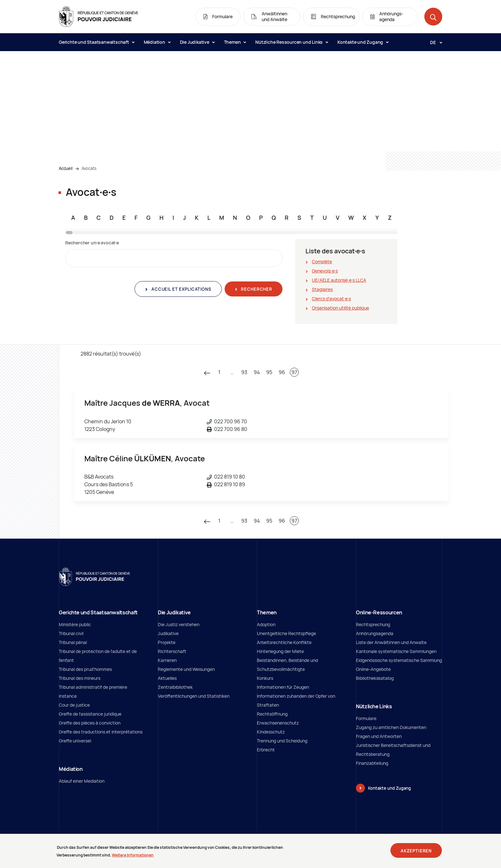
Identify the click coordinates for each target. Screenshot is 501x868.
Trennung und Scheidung (282, 741)
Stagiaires (322, 289)
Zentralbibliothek (175, 687)
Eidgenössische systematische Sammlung (399, 660)
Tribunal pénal (73, 642)
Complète (322, 261)
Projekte (167, 642)
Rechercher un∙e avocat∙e (92, 243)
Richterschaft (172, 651)
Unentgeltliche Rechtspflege (286, 633)
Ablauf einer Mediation (82, 781)
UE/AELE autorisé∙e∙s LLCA (339, 280)
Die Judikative (197, 42)
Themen (235, 42)
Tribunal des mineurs (80, 678)
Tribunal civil (71, 633)
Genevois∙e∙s (325, 271)
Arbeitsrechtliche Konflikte (284, 642)
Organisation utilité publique (340, 308)
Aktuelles (167, 678)
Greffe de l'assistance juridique (90, 714)
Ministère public (75, 624)
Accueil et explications (181, 289)
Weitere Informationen (133, 857)
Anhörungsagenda (375, 633)
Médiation (157, 42)
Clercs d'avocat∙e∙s (331, 299)
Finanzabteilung (372, 763)
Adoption (266, 624)
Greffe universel (75, 741)
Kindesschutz (271, 732)
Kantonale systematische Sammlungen (396, 651)
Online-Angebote (373, 669)
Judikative (168, 633)
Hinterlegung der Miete (280, 651)
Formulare (366, 718)
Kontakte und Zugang (363, 42)
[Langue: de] (434, 42)
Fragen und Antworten (379, 736)
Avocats (89, 168)
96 (282, 372)
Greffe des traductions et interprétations (101, 732)
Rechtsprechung (373, 624)
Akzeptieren (416, 853)
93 (244, 372)
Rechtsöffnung (272, 714)
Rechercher (256, 289)
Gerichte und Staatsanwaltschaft (96, 42)
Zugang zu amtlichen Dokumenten (391, 727)
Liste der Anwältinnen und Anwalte (391, 642)
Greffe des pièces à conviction (90, 723)
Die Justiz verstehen (179, 624)
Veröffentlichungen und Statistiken (194, 696)
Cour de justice (74, 705)
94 (257, 372)
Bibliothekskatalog (375, 678)
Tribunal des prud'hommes (85, 669)
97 (294, 372)
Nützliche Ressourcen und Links (292, 42)
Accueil (66, 168)
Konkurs (265, 678)
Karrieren (167, 660)
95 (269, 372)
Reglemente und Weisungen (186, 669)
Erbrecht (266, 750)
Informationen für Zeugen (283, 687)
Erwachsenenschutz (278, 723)
